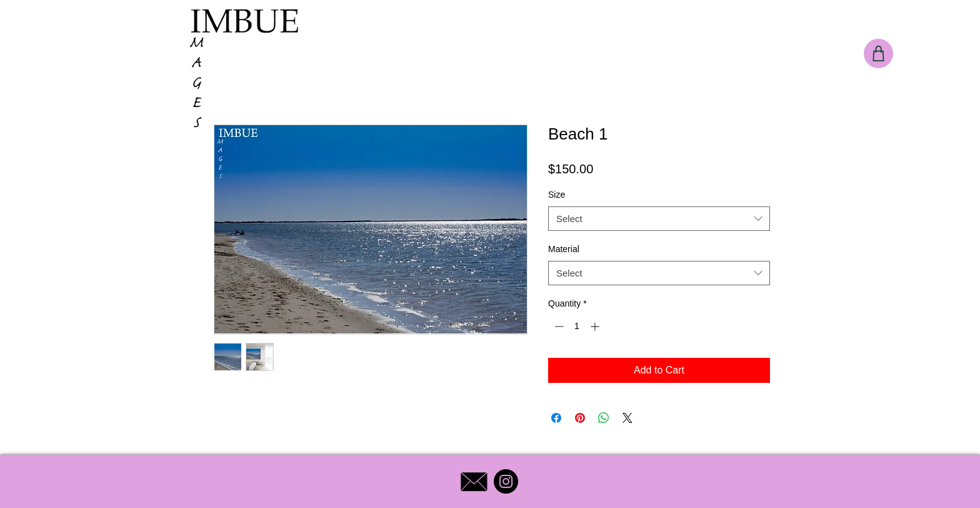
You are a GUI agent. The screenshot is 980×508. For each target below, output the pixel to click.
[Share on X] (627, 418)
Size (557, 195)
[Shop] (878, 53)
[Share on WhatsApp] (604, 418)
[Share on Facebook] (556, 418)
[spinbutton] (577, 326)
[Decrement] (558, 326)
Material (564, 249)
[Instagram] (506, 481)
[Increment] (596, 326)
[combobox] (659, 219)
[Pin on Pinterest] (580, 418)
